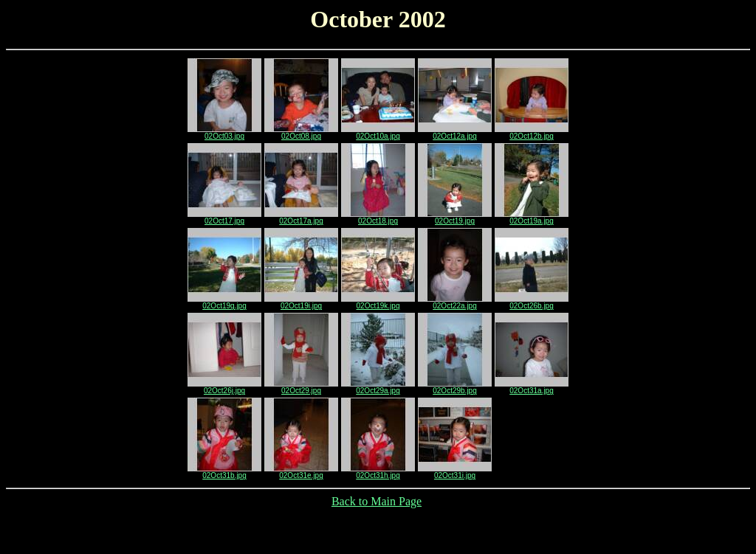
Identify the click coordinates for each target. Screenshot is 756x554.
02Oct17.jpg (224, 218)
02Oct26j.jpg (224, 387)
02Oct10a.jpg (378, 133)
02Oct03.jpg (224, 133)
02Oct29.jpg (301, 387)
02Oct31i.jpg (455, 472)
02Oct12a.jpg (455, 133)
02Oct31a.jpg (532, 387)
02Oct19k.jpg (378, 302)
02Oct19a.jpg (532, 218)
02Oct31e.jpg (301, 472)
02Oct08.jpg (301, 133)
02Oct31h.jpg (378, 472)
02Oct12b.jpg (532, 133)
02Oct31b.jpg (224, 472)
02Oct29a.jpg (378, 387)
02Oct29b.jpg (455, 387)
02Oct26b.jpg (532, 302)
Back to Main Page (377, 501)
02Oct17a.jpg (301, 218)
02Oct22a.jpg (455, 302)
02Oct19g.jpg (224, 302)
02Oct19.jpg (455, 218)
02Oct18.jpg (378, 218)
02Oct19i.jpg (301, 302)
